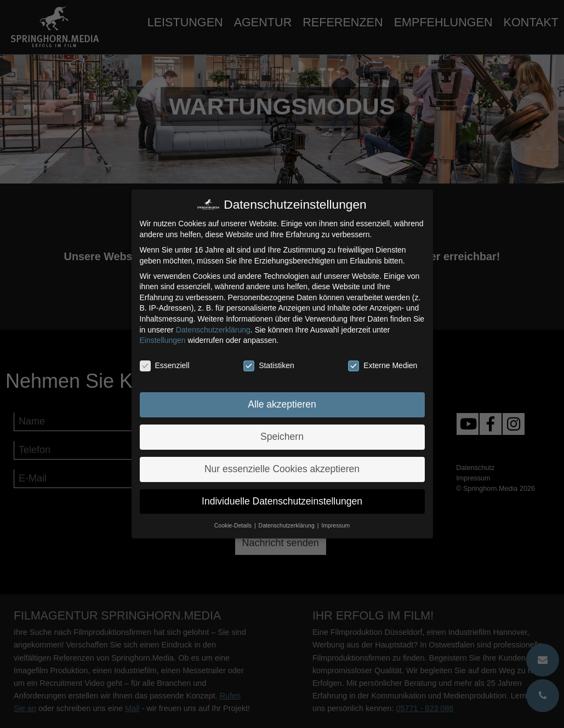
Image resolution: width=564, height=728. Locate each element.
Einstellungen (163, 340)
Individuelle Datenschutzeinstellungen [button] (282, 501)
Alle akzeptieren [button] (282, 404)
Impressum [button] (335, 525)
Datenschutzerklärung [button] (287, 525)
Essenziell (165, 366)
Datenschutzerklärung (213, 330)
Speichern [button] (282, 437)
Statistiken (269, 366)
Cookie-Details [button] (234, 525)
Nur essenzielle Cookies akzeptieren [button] (282, 469)
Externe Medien (383, 366)
